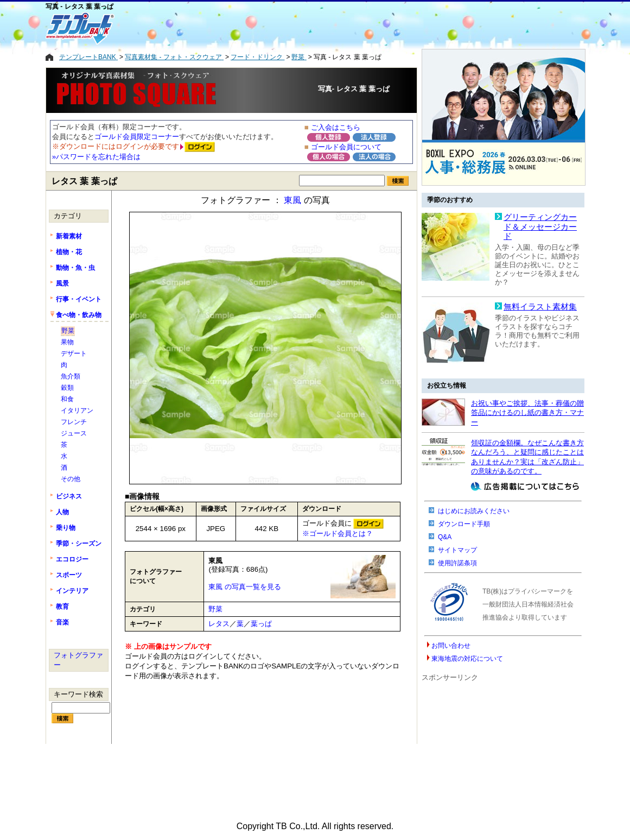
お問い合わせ (451, 646)
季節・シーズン (79, 544)
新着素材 (69, 236)
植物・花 (69, 252)
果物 (67, 342)
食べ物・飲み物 (79, 315)
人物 (62, 512)
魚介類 (71, 376)
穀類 (67, 388)
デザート (74, 353)
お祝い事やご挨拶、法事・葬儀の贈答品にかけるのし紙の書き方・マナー (527, 413)
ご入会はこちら (336, 127)
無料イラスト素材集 (540, 307)
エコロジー (72, 559)
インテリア (72, 591)
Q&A (445, 537)
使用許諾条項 (457, 563)
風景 (62, 283)
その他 (71, 479)
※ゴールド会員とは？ (338, 533)
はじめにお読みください (474, 511)
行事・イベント (79, 299)
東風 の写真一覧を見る (245, 587)
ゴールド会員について (346, 147)
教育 (62, 607)
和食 (67, 399)
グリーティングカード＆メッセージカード (540, 227)
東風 (292, 200)
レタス (219, 624)
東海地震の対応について (467, 659)
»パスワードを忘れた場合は (96, 157)
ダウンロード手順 (464, 524)
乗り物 (66, 528)
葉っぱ (261, 624)
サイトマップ (457, 550)
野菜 (215, 609)
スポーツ (69, 575)
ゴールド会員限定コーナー (137, 137)
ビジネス (69, 496)
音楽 (62, 622)
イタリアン (77, 410)
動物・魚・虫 (75, 268)
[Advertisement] (271, 28)
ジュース (74, 433)
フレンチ (74, 422)
